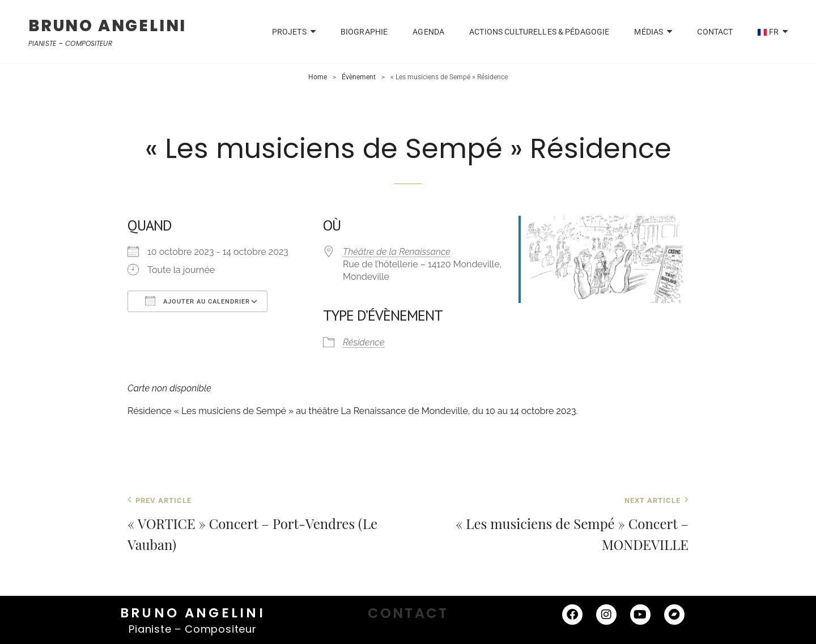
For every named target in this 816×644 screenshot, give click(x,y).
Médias (649, 32)
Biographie (364, 32)
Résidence (364, 342)
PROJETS (289, 32)
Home (318, 77)
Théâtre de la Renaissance (397, 252)
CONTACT (715, 32)
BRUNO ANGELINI (107, 26)
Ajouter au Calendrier (197, 301)
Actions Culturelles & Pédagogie (539, 32)
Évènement (359, 77)
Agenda (428, 32)
